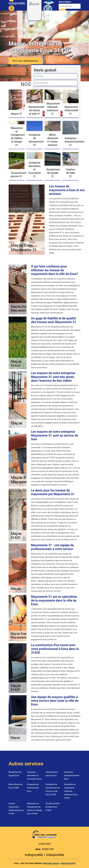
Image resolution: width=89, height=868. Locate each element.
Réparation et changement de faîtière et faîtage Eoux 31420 (35, 809)
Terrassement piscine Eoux (52, 774)
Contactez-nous (68, 863)
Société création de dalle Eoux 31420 (53, 807)
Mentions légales (51, 863)
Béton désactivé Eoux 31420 (16, 786)
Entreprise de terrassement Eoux (33, 788)
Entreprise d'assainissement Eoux (72, 775)
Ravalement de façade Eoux (15, 774)
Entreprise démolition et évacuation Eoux (34, 775)
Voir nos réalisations (25, 61)
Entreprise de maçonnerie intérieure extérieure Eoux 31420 (71, 791)
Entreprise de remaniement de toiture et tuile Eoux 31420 (53, 789)
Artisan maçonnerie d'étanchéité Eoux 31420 (16, 809)
